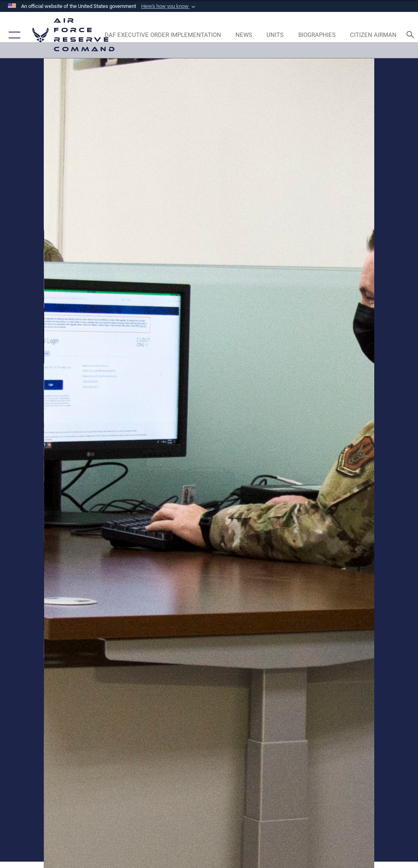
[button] (169, 6)
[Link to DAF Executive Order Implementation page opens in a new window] (163, 35)
